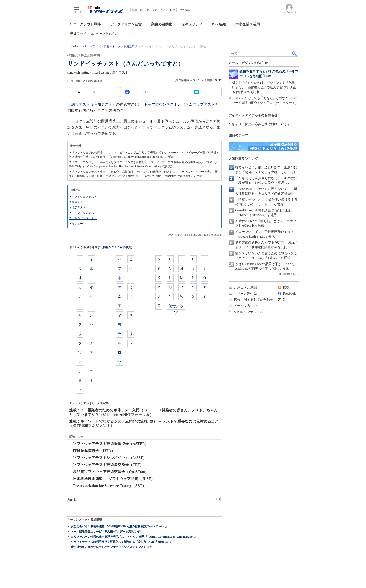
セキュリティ (192, 24)
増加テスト (103, 104)
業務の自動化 (162, 24)
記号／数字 (176, 307)
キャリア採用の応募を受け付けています (261, 124)
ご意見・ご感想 (245, 288)
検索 (295, 53)
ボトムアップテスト (198, 104)
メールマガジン (245, 306)
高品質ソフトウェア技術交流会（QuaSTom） (111, 472)
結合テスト (81, 104)
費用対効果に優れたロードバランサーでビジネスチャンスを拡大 (111, 547)
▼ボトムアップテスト (83, 218)
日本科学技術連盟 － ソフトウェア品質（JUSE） (114, 479)
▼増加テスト (77, 207)
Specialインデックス (248, 312)
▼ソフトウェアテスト (83, 197)
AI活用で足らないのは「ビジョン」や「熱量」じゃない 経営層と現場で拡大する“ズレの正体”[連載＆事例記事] (265, 87)
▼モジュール (77, 224)
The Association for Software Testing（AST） (109, 486)
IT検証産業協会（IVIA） (94, 451)
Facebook (289, 294)
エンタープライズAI (104, 34)
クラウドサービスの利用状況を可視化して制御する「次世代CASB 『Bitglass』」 (121, 542)
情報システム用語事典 (117, 247)
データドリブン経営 (126, 24)
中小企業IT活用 (248, 24)
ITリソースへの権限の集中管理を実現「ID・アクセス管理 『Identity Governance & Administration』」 (135, 537)
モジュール (144, 121)
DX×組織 (219, 24)
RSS (286, 288)
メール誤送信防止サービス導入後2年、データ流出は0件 (106, 532)
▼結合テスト (77, 202)
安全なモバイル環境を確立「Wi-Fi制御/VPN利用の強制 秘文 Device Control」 (119, 526)
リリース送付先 (245, 294)
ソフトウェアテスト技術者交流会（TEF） (108, 465)
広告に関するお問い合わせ (253, 300)
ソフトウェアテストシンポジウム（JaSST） (110, 458)
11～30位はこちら (288, 274)
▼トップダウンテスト (83, 213)
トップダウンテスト (161, 104)
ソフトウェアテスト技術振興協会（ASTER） (111, 444)
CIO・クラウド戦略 (85, 24)
